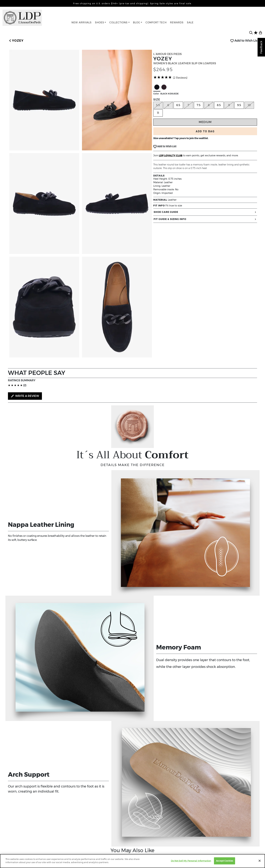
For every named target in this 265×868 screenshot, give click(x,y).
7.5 (199, 105)
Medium (205, 122)
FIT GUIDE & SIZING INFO (205, 219)
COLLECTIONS (118, 22)
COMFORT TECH (156, 22)
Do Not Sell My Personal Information (191, 861)
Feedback (261, 47)
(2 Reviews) (180, 78)
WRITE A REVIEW (25, 396)
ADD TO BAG (205, 131)
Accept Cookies (225, 861)
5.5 (158, 105)
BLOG (137, 22)
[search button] (251, 33)
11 (158, 113)
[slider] (163, 77)
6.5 (178, 105)
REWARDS (177, 22)
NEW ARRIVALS (82, 22)
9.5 (239, 105)
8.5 (219, 105)
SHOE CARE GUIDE (205, 212)
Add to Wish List (244, 41)
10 (249, 105)
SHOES (100, 22)
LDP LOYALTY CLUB (171, 155)
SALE (190, 22)
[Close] (260, 861)
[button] (16, 41)
